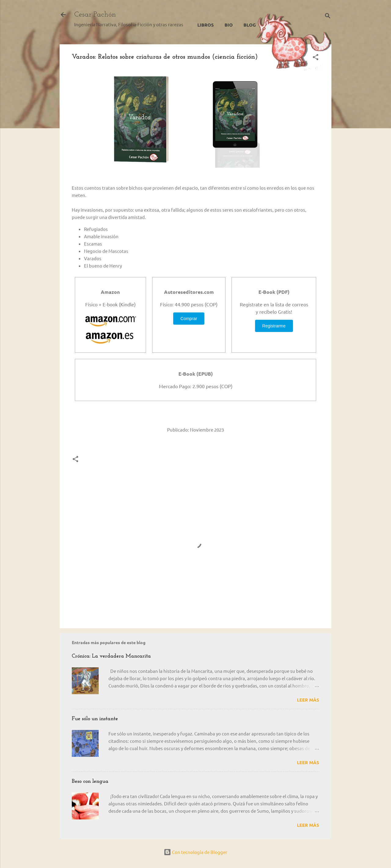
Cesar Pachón (95, 15)
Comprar (189, 319)
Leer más (308, 700)
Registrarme (274, 326)
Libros (206, 25)
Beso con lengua (90, 781)
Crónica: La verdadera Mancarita (111, 656)
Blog (250, 25)
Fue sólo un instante (95, 719)
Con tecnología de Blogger (195, 852)
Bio (229, 25)
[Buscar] (328, 17)
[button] (316, 58)
